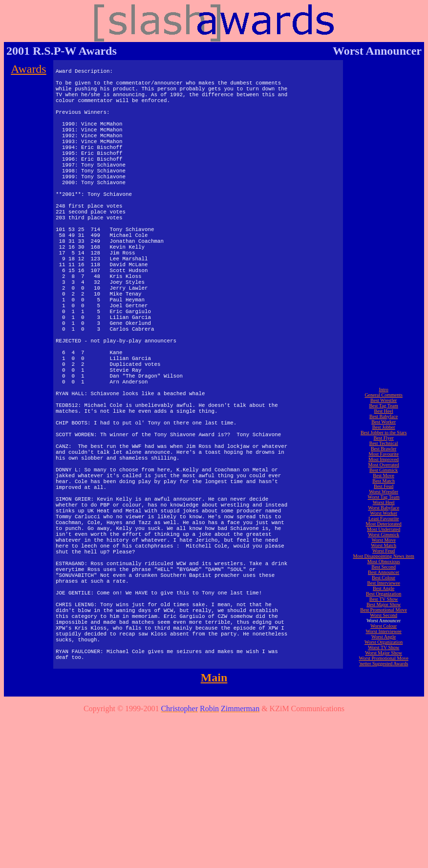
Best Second (384, 718)
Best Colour (384, 729)
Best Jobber (384, 578)
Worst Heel (384, 653)
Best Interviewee (383, 734)
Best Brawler (384, 600)
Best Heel (384, 562)
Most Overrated (384, 616)
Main (214, 828)
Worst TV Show (384, 798)
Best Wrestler (384, 551)
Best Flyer (383, 589)
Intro (383, 540)
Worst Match (384, 696)
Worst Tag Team (384, 648)
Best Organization (384, 745)
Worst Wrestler (384, 643)
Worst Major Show (384, 804)
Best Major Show (384, 755)
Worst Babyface (384, 659)
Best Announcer (384, 723)
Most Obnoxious (384, 712)
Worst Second (384, 766)
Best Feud (384, 637)
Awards (28, 69)
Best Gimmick (384, 621)
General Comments (383, 546)
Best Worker (384, 573)
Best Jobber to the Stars (384, 583)
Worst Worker (384, 664)
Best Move (384, 626)
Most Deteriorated (384, 675)
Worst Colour (384, 777)
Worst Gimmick (384, 686)
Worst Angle (384, 788)
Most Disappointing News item (383, 707)
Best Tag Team (383, 557)
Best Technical (384, 594)
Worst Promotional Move (383, 809)
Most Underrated (384, 680)
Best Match (384, 632)
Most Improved (384, 610)
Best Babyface (384, 567)
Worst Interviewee (383, 782)
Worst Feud (384, 702)
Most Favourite (383, 605)
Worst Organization (384, 793)
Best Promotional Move (384, 761)
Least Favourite (384, 669)
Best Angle (384, 739)
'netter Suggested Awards (384, 815)
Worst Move (383, 691)
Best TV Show (384, 750)
